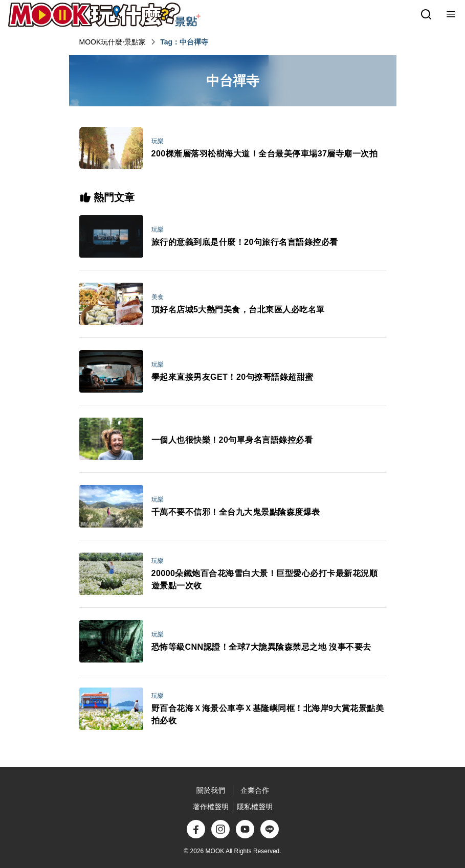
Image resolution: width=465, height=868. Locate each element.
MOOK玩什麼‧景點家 (113, 42)
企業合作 (255, 790)
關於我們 (211, 790)
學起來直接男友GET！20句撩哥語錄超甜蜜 (232, 377)
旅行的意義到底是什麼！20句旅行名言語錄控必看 (245, 242)
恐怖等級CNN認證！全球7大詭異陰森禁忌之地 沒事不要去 (261, 647)
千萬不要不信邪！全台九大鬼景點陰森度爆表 (236, 512)
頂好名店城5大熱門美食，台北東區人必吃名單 (238, 310)
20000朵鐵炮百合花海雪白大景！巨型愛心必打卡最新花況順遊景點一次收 (265, 579)
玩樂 (158, 141)
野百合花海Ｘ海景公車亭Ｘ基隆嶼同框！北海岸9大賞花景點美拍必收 (268, 714)
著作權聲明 (211, 807)
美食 (158, 297)
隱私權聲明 (255, 807)
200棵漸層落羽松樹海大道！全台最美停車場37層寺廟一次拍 (265, 154)
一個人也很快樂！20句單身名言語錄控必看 (232, 440)
